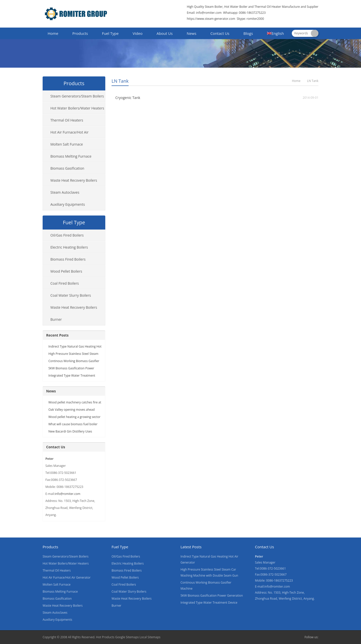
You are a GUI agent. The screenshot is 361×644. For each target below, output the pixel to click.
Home (53, 33)
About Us (164, 33)
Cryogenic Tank (128, 98)
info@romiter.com (208, 13)
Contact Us (220, 33)
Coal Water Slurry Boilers (71, 295)
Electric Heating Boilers (69, 247)
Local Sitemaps (150, 637)
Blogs (248, 33)
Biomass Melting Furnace (71, 156)
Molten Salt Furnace (67, 144)
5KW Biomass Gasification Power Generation (212, 596)
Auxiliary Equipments (68, 204)
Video (138, 33)
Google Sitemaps (127, 637)
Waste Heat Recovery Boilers (74, 180)
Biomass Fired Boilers (68, 259)
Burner (56, 319)
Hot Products (105, 637)
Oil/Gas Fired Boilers (67, 235)
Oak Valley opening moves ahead (72, 410)
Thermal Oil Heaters (67, 120)
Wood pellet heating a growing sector (74, 417)
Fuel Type (110, 33)
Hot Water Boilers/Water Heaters (77, 108)
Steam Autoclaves (65, 192)
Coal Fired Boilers (65, 283)
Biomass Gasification (67, 168)
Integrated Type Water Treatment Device (209, 603)
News (192, 33)
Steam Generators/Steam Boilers (77, 96)
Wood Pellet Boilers (66, 271)
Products (80, 33)
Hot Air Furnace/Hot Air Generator (66, 134)
